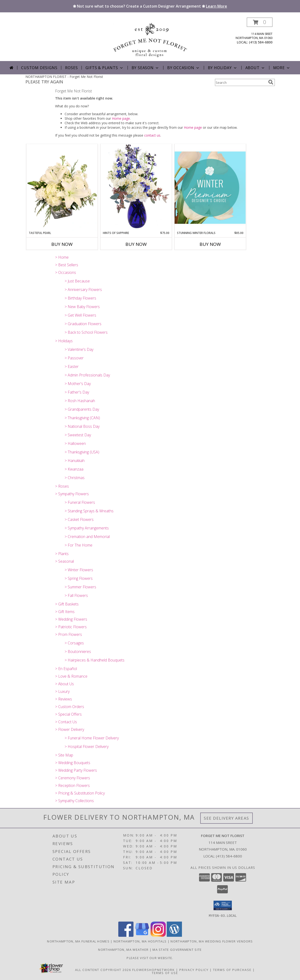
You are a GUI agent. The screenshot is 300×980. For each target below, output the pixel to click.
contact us (152, 135)
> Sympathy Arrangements (87, 528)
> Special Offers (68, 714)
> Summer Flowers (80, 587)
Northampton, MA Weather (123, 949)
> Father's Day (77, 392)
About (255, 68)
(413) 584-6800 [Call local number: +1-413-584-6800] (261, 42)
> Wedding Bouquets (73, 763)
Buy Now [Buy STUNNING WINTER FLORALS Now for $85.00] (210, 244)
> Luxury (62, 691)
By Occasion (184, 68)
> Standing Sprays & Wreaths (89, 511)
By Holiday (223, 68)
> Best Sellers (67, 265)
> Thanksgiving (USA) (82, 452)
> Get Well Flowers (80, 315)
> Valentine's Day (79, 349)
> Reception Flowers (72, 785)
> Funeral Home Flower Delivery (92, 738)
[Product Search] (241, 82)
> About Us (64, 684)
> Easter (72, 366)
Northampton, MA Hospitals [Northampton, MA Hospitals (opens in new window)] (140, 941)
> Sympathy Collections (74, 801)
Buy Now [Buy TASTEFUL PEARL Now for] (62, 244)
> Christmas (75, 478)
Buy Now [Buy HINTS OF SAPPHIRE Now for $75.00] (136, 244)
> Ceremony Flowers (73, 778)
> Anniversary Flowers (83, 290)
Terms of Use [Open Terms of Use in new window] (165, 973)
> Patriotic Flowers (71, 627)
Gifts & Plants (105, 68)
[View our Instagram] (158, 935)
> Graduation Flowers (83, 324)
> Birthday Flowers (80, 298)
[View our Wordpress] (174, 935)
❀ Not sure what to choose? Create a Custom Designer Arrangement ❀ (150, 6)
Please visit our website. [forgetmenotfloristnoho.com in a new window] (150, 958)
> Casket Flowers (79, 519)
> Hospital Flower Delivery (87, 747)
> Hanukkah (75, 461)
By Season (145, 68)
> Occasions (66, 272)
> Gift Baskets (67, 604)
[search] (271, 82)
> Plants (62, 554)
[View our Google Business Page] (142, 935)
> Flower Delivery (70, 729)
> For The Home (79, 545)
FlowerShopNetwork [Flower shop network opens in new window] (154, 970)
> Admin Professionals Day (87, 375)
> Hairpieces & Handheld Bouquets (95, 660)
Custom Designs (39, 68)
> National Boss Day (82, 426)
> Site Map (64, 755)
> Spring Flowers (79, 578)
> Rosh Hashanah (80, 401)
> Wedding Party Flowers (76, 770)
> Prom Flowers (69, 634)
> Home (62, 257)
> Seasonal (64, 561)
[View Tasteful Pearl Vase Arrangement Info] (62, 187)
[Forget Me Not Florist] (150, 39)
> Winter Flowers (79, 570)
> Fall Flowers (76, 595)
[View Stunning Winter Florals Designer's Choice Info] (210, 188)
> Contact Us (66, 722)
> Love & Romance (71, 676)
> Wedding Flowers (71, 619)
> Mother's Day (78, 384)
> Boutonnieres (78, 652)
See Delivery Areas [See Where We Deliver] (226, 818)
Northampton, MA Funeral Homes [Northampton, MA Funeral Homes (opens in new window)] (78, 941)
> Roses (62, 486)
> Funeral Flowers (80, 502)
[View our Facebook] (126, 935)
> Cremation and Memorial (87, 537)
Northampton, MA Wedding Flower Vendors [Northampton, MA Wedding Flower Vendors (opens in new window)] (212, 941)
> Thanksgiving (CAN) (82, 418)
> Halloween (75, 443)
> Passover (74, 358)
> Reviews (64, 699)
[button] (260, 22)
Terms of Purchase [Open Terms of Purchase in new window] (232, 970)
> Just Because (77, 281)
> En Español (66, 669)
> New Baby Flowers (82, 307)
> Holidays (64, 341)
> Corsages (74, 643)
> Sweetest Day (78, 435)
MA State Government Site (177, 949)
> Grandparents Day (82, 409)
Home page (121, 118)
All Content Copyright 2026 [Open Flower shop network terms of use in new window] (103, 970)
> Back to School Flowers (86, 332)
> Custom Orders (70, 707)
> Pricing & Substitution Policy (80, 793)
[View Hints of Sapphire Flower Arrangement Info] (136, 187)
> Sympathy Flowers (72, 494)
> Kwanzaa (74, 469)
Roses (71, 68)
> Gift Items (65, 612)
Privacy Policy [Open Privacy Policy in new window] (194, 970)
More (282, 68)
